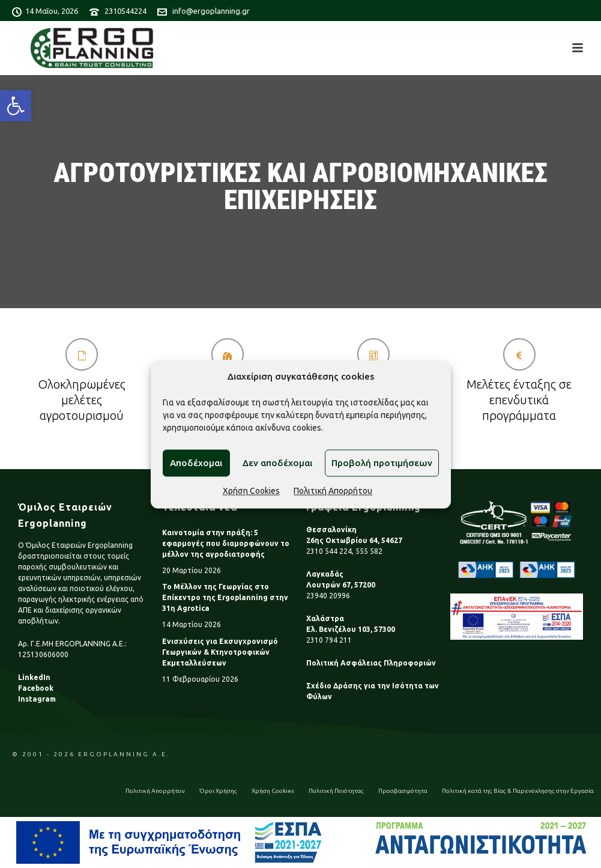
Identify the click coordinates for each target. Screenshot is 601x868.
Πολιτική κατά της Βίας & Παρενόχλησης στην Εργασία (518, 791)
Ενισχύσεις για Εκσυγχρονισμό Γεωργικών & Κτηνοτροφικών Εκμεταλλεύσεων (220, 652)
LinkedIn (34, 677)
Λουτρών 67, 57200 (341, 585)
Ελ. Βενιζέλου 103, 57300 (351, 629)
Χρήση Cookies (251, 491)
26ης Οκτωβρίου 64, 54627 (354, 540)
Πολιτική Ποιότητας (336, 791)
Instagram (37, 699)
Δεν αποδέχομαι (277, 463)
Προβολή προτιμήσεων (382, 463)
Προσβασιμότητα (403, 791)
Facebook (36, 688)
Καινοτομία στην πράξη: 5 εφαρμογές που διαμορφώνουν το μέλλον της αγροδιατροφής (226, 543)
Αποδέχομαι (196, 463)
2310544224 (125, 11)
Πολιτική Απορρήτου (333, 491)
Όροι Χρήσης (218, 791)
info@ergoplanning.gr (211, 11)
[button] (16, 106)
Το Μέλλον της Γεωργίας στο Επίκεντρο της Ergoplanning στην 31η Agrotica (225, 597)
